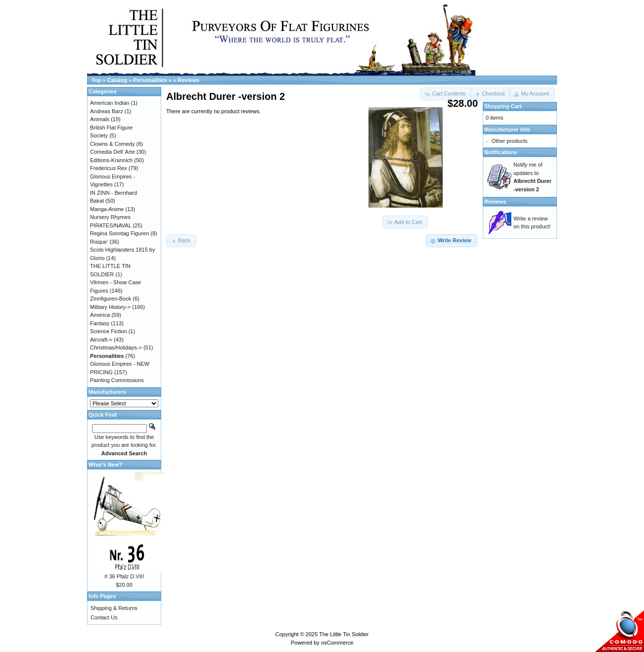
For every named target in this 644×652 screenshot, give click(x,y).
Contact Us (104, 617)
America (100, 315)
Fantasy (100, 323)
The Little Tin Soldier (344, 634)
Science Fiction (109, 331)
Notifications (501, 152)
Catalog (117, 80)
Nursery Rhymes (110, 217)
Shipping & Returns (114, 608)
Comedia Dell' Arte (113, 152)
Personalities (150, 80)
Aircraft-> (101, 340)
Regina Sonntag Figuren (119, 233)
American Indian (110, 103)
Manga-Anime (107, 209)
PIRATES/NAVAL (111, 225)
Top (96, 80)
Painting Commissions (117, 380)
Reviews (188, 80)
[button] (490, 94)
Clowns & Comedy (112, 144)
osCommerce (337, 643)
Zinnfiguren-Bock (111, 299)
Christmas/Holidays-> (116, 348)
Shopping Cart (503, 106)
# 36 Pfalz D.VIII (124, 576)
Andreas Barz (107, 111)
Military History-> (110, 307)
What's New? (105, 465)
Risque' (99, 242)
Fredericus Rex (109, 168)
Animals (100, 119)
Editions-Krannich (111, 160)
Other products (510, 141)
